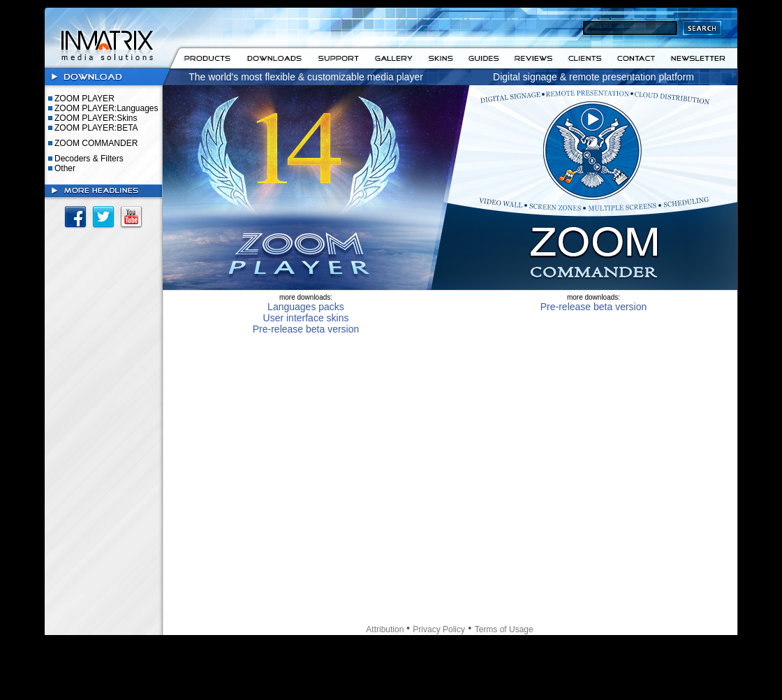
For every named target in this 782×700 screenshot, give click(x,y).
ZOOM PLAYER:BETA (96, 128)
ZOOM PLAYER (84, 99)
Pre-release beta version (306, 329)
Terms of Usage (504, 629)
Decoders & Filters (89, 159)
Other (65, 168)
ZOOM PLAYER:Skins (96, 118)
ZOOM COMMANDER (96, 143)
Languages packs (306, 307)
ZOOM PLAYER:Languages (106, 108)
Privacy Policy (439, 629)
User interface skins (306, 318)
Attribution (386, 629)
